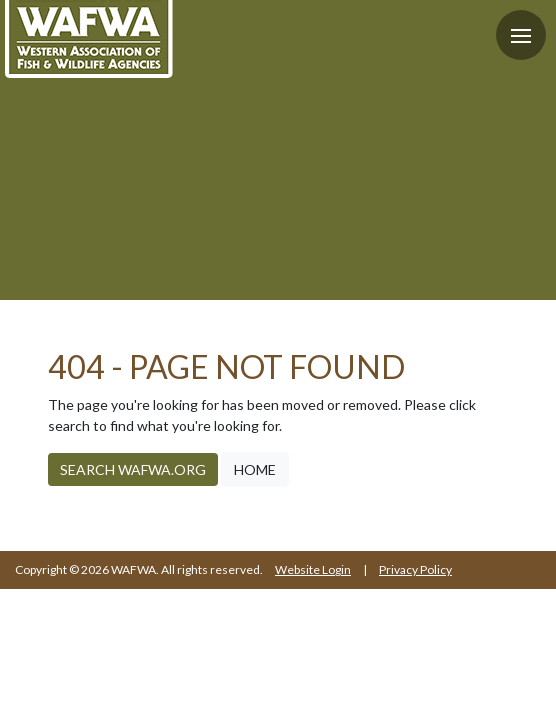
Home (255, 469)
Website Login (313, 569)
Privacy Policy (415, 569)
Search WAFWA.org (133, 469)
